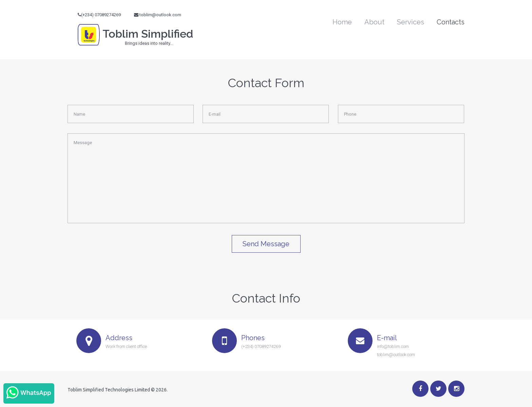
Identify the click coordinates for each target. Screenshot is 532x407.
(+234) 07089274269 (261, 346)
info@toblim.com (393, 346)
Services (411, 22)
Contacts (451, 22)
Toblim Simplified (135, 37)
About (374, 22)
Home (342, 22)
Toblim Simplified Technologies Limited (109, 390)
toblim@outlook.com (160, 15)
